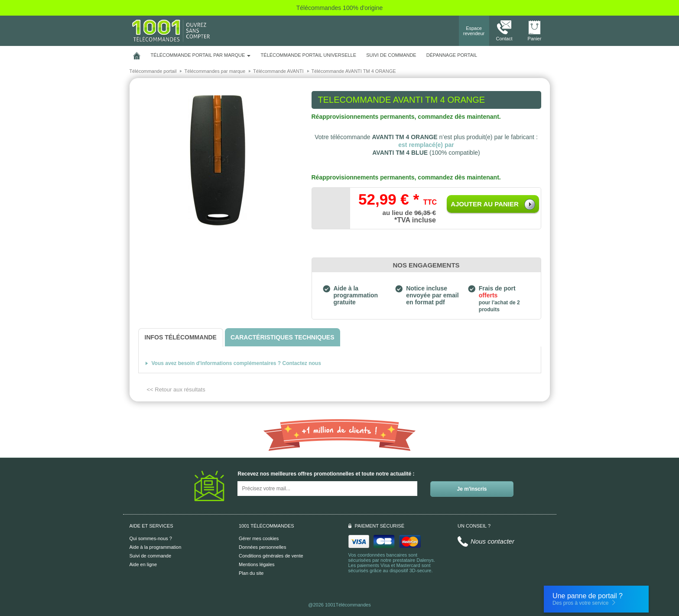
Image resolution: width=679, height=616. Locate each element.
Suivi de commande (151, 556)
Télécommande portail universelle (309, 55)
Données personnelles (262, 547)
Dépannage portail (452, 55)
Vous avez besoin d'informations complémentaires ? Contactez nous (236, 363)
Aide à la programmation (156, 547)
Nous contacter (492, 541)
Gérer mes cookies (259, 538)
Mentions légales (257, 564)
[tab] (181, 337)
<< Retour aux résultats (176, 389)
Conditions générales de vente (271, 556)
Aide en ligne (143, 564)
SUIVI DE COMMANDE (391, 55)
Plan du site (251, 573)
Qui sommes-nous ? (151, 538)
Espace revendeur (474, 31)
